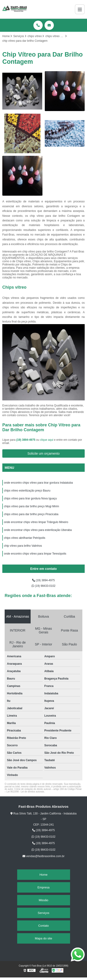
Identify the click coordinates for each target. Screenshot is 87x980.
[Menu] (80, 9)
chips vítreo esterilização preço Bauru (27, 491)
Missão (43, 900)
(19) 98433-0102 (43, 586)
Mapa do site (43, 938)
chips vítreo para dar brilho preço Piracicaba (31, 514)
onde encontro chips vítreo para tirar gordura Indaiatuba (38, 483)
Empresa (43, 887)
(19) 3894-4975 (26, 440)
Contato (44, 926)
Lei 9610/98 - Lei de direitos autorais (25, 792)
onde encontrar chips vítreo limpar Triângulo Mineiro (36, 522)
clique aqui (47, 440)
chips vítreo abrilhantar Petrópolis (25, 538)
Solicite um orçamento (43, 453)
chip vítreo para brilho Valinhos (23, 546)
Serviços (44, 913)
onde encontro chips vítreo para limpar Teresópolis (35, 554)
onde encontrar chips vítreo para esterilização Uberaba (38, 530)
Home (43, 875)
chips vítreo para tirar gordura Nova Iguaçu (30, 498)
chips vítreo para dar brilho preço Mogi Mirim (31, 506)
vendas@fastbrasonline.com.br (43, 856)
